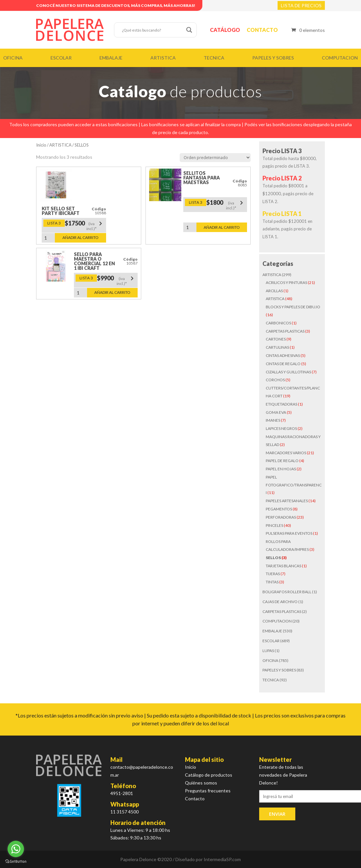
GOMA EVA (276, 412)
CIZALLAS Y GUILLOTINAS (288, 372)
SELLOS (273, 558)
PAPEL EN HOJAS (281, 469)
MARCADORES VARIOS (286, 453)
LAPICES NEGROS (281, 428)
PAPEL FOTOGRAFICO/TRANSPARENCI (294, 485)
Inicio (41, 145)
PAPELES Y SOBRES (273, 58)
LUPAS (268, 651)
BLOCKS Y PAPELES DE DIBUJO (293, 307)
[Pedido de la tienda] (215, 158)
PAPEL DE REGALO (282, 461)
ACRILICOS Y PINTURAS (286, 282)
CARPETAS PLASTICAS (285, 331)
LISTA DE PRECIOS (301, 5)
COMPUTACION (340, 58)
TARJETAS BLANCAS (283, 566)
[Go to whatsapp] (16, 849)
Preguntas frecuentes (208, 791)
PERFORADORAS (281, 517)
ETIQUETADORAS (282, 404)
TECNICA (214, 58)
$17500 (85, 225)
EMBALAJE (111, 58)
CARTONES (276, 339)
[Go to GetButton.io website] (16, 861)
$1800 (226, 205)
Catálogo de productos (209, 775)
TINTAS (272, 582)
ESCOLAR (61, 58)
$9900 (116, 280)
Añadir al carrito (80, 237)
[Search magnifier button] (189, 30)
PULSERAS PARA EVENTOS (289, 533)
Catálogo (225, 30)
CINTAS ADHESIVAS (283, 355)
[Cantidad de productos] (48, 238)
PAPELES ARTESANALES (287, 501)
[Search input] (152, 30)
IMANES (273, 420)
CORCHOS (275, 380)
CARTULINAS (277, 347)
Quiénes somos (201, 783)
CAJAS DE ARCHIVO (280, 602)
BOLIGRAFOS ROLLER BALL (287, 592)
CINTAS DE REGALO (283, 364)
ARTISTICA (163, 58)
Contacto (262, 30)
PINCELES (274, 525)
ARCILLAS (274, 291)
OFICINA (13, 58)
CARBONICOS (278, 323)
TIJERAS (273, 574)
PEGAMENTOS (279, 509)
